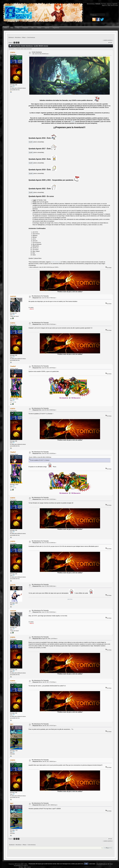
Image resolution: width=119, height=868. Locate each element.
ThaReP (13, 366)
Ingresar (47, 28)
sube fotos (70, 599)
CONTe (13, 52)
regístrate (115, 4)
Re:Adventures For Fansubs (40, 296)
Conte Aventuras (37, 52)
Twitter (73, 122)
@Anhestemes (37, 242)
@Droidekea (36, 234)
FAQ (18, 28)
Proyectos (25, 28)
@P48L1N (36, 248)
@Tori (34, 239)
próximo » (110, 40)
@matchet (38, 328)
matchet (13, 296)
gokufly (13, 585)
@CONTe (35, 232)
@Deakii (35, 241)
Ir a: (102, 848)
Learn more (92, 864)
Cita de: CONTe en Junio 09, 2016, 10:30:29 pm (40, 457)
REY (12, 724)
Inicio (6, 28)
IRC (33, 28)
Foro (12, 28)
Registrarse (56, 28)
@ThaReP (36, 250)
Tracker (39, 28)
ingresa (109, 4)
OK (86, 864)
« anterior (105, 40)
